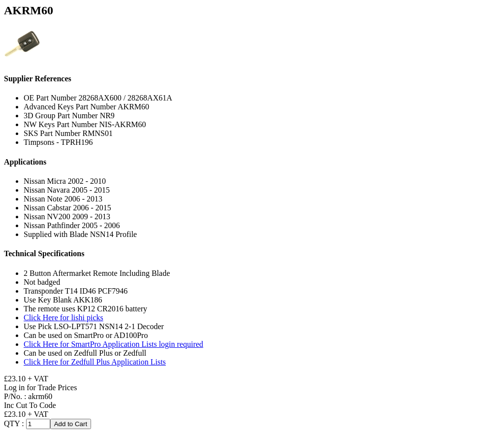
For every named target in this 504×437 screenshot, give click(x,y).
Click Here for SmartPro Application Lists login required (113, 344)
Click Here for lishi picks (63, 318)
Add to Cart (71, 424)
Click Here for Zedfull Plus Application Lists (95, 362)
